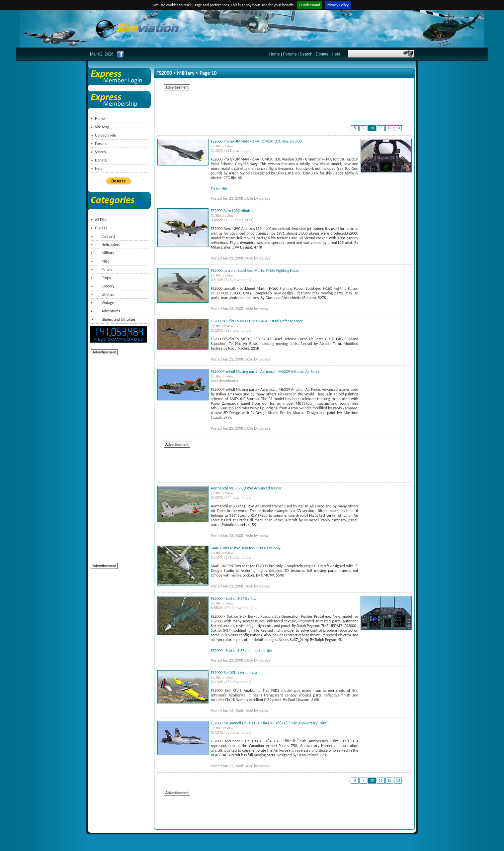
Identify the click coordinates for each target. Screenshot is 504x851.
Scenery (108, 286)
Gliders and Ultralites (119, 319)
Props (106, 278)
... (349, 128)
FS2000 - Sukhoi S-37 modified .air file (241, 651)
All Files (101, 220)
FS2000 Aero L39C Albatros (233, 211)
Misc (105, 261)
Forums (290, 54)
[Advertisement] (118, 456)
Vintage (108, 303)
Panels (107, 269)
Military (108, 253)
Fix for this (219, 189)
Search (306, 54)
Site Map (102, 127)
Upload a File (105, 135)
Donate (322, 54)
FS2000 (101, 228)
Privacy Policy (338, 5)
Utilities (108, 294)
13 (398, 128)
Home (275, 54)
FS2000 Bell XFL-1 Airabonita (234, 673)
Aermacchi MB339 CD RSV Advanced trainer (246, 488)
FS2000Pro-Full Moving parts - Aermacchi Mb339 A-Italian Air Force (265, 372)
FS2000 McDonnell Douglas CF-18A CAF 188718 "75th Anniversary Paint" (269, 723)
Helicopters (111, 245)
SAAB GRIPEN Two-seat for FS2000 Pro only (246, 548)
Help (336, 54)
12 (389, 128)
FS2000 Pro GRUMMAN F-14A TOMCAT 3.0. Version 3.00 (256, 141)
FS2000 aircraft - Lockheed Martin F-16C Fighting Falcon (256, 270)
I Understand (310, 5)
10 (372, 128)
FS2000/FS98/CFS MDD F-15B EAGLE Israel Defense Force (257, 321)
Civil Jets (108, 236)
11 (381, 128)
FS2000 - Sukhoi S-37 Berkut (233, 598)
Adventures (111, 311)
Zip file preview (222, 146)
